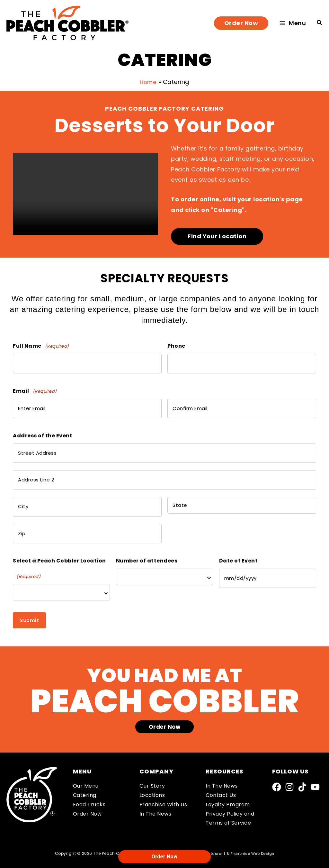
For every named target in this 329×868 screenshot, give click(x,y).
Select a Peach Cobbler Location (59, 553)
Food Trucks (89, 788)
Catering (85, 779)
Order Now (87, 797)
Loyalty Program (228, 788)
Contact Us (221, 779)
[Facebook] (277, 771)
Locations (152, 779)
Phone (176, 346)
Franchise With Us (163, 788)
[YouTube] (315, 771)
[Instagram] (289, 771)
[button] (241, 23)
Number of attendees (147, 544)
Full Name (41, 346)
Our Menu (86, 770)
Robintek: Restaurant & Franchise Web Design (230, 837)
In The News (156, 797)
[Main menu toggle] (293, 23)
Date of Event (239, 544)
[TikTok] (302, 771)
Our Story (152, 770)
